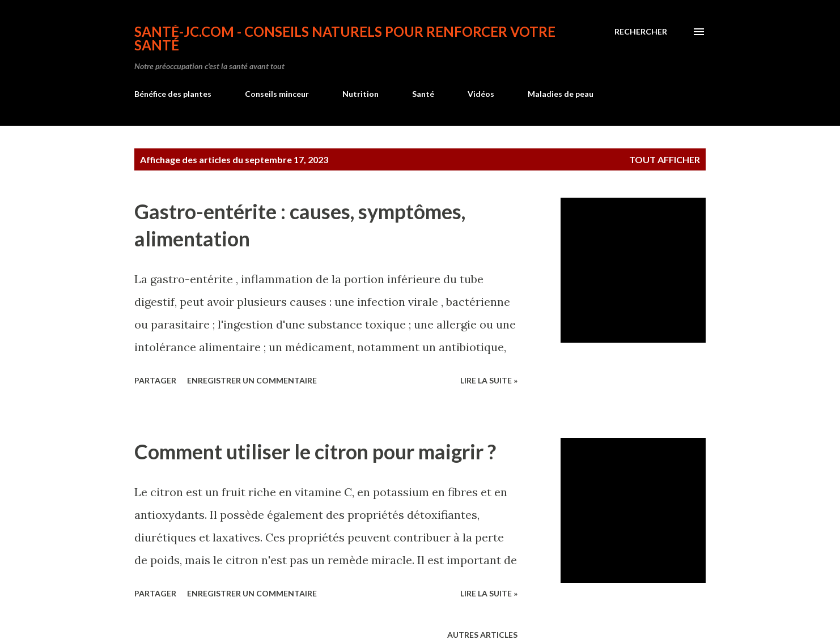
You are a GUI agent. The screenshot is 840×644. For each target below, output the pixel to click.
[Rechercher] (641, 32)
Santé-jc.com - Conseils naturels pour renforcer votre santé (345, 38)
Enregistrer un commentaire (252, 380)
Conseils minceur (277, 94)
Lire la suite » (489, 380)
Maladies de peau (561, 94)
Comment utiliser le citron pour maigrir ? (315, 451)
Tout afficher (665, 159)
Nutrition (360, 94)
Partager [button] (155, 380)
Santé (423, 94)
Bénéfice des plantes (173, 94)
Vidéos (481, 94)
